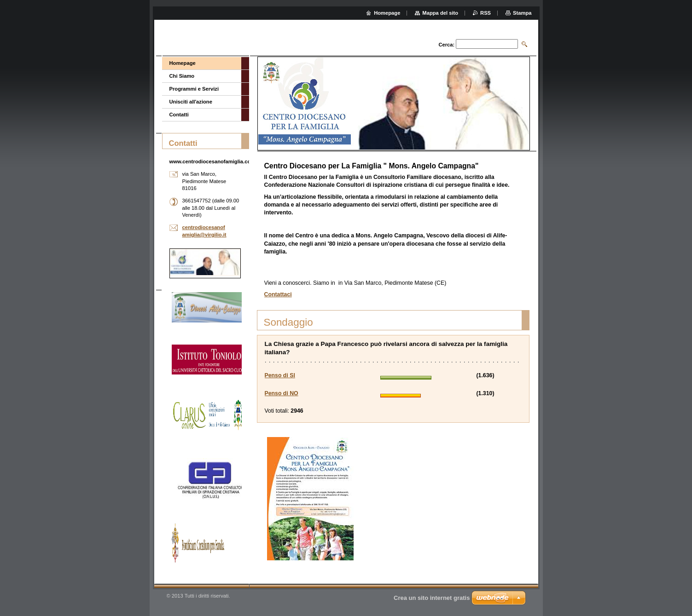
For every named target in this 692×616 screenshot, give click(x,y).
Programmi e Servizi (194, 89)
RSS (486, 13)
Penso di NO (282, 393)
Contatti (179, 115)
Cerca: (446, 45)
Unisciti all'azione (191, 102)
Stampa (522, 13)
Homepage (183, 63)
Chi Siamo (182, 76)
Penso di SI (280, 375)
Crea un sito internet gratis (432, 598)
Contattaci (278, 294)
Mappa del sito (440, 13)
